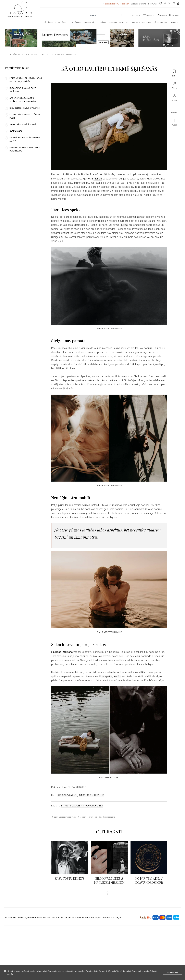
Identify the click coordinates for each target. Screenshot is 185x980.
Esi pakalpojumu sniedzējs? (117, 4)
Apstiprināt (172, 973)
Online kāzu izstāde (95, 23)
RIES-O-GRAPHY (67, 795)
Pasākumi (76, 23)
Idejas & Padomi (141, 23)
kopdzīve (84, 817)
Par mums (152, 4)
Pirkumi (162, 15)
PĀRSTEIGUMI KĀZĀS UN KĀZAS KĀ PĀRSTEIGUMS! (25, 149)
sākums (16, 54)
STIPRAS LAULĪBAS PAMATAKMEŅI (82, 806)
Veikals (174, 23)
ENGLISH (174, 15)
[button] (108, 893)
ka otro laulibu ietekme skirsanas (59, 54)
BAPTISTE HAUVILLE (91, 795)
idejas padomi (31, 54)
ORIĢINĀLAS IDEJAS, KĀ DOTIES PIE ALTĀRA (25, 139)
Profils (135, 15)
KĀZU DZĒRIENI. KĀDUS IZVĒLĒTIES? (25, 108)
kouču (117, 676)
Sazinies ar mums (139, 4)
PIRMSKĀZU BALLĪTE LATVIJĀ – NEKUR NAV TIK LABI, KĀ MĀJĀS (26, 80)
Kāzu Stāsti (160, 23)
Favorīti (149, 15)
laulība (98, 179)
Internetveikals (119, 23)
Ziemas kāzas (16, 131)
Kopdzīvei (62, 23)
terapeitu (107, 676)
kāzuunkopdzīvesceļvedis (65, 817)
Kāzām (48, 23)
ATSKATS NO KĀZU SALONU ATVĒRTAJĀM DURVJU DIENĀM (23, 100)
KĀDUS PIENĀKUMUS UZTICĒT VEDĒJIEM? (23, 90)
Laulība (94, 817)
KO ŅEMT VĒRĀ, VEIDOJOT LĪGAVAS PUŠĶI (25, 116)
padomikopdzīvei (108, 817)
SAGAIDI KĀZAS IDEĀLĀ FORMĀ (23, 124)
